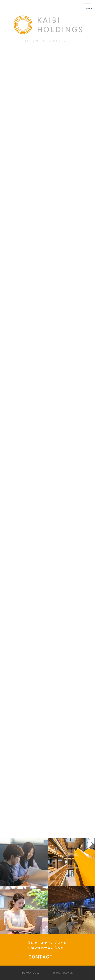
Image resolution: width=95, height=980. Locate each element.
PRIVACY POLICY (31, 973)
